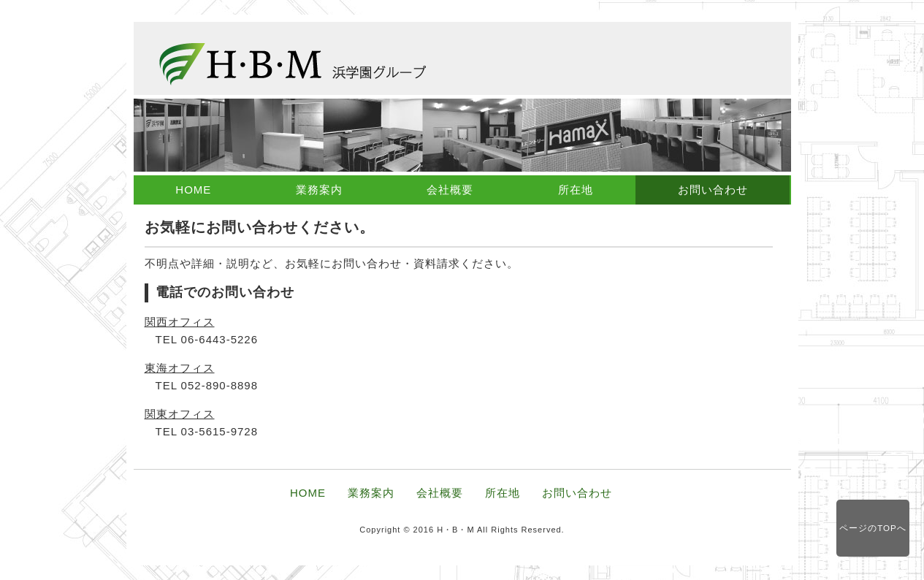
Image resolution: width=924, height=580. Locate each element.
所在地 (576, 190)
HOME (193, 190)
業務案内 (319, 190)
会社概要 (450, 190)
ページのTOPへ (873, 528)
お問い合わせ (713, 190)
